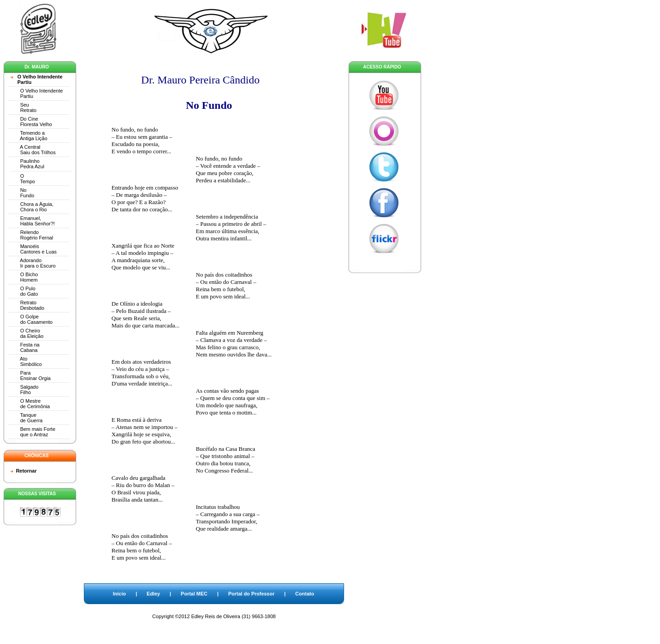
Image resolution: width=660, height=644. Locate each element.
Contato (305, 594)
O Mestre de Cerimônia (30, 404)
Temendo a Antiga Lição (29, 136)
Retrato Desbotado (27, 305)
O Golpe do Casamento (32, 319)
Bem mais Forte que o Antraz (33, 432)
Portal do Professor (251, 594)
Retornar (26, 471)
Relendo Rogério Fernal (32, 235)
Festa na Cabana (25, 347)
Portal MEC (194, 594)
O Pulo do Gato (24, 291)
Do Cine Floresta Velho (31, 122)
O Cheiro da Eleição (27, 333)
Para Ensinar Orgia (31, 376)
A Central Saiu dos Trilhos (33, 150)
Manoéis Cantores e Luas (34, 249)
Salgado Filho (24, 390)
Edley (153, 594)
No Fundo (22, 193)
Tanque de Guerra (27, 418)
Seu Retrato (23, 107)
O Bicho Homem (24, 277)
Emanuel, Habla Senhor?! (33, 221)
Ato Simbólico (26, 361)
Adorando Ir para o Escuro (33, 263)
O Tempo (23, 179)
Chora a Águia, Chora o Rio (32, 207)
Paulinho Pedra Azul (27, 164)
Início (119, 594)
